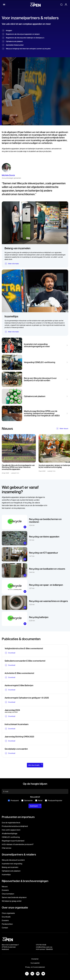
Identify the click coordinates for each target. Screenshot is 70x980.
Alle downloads (34, 765)
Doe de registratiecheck (11, 823)
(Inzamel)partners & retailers (19, 854)
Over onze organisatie (15, 907)
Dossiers (5, 890)
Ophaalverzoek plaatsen (11, 871)
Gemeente (27, 800)
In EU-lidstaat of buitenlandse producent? (18, 844)
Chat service (7, 848)
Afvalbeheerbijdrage (10, 833)
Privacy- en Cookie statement (35, 967)
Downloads (6, 917)
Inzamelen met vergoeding (12, 864)
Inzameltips (6, 874)
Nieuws (5, 886)
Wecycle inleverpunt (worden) (13, 860)
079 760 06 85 (41, 945)
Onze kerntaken (8, 894)
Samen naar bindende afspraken (14, 897)
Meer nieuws (64, 428)
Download (12, 653)
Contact (5, 928)
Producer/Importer (54, 800)
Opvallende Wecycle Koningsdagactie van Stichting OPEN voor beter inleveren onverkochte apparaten (18, 467)
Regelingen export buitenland (13, 841)
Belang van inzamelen (10, 867)
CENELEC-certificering (11, 837)
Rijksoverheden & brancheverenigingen (25, 881)
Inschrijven (34, 806)
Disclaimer (35, 959)
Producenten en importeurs (18, 817)
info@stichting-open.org (44, 947)
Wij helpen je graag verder (12, 901)
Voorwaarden (35, 963)
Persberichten (7, 924)
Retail (39, 800)
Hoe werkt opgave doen (11, 830)
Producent (13, 800)
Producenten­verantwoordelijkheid (15, 826)
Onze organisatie (8, 913)
